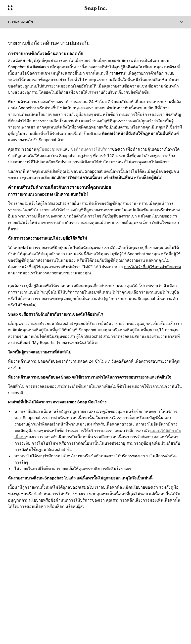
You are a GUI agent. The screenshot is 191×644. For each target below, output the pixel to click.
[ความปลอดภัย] (95, 22)
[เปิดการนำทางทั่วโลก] (43, 8)
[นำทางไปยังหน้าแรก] (96, 8)
